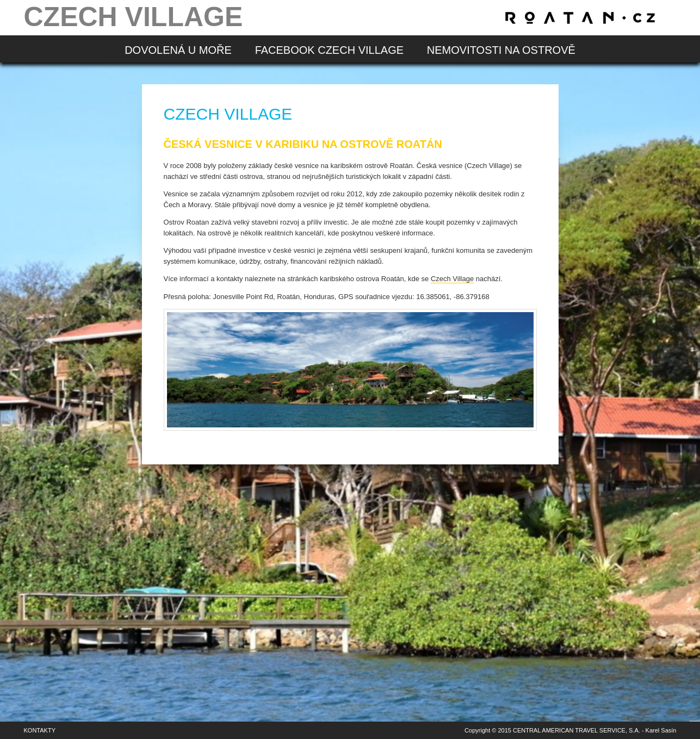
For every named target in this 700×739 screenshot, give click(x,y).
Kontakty (40, 730)
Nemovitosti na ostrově (501, 50)
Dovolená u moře (178, 50)
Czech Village (452, 279)
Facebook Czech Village (329, 50)
